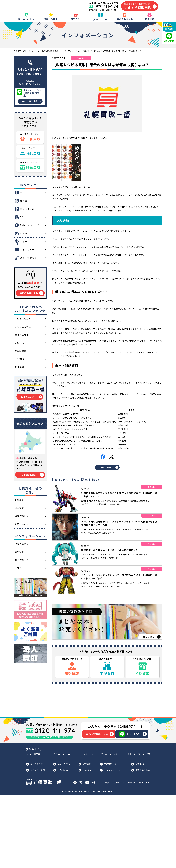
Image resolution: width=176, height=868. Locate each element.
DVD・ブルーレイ (85, 828)
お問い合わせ (144, 856)
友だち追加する (30, 101)
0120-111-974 (30, 69)
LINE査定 (133, 807)
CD (68, 828)
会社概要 (105, 856)
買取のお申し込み (100, 807)
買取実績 (137, 838)
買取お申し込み (141, 844)
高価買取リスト (109, 838)
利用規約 (116, 856)
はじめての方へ (35, 838)
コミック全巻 (54, 828)
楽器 (148, 828)
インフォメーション (111, 844)
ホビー (117, 828)
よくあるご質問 (35, 844)
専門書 (37, 828)
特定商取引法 (129, 856)
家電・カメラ (134, 828)
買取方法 (85, 838)
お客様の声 (61, 844)
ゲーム (104, 828)
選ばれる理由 (62, 838)
